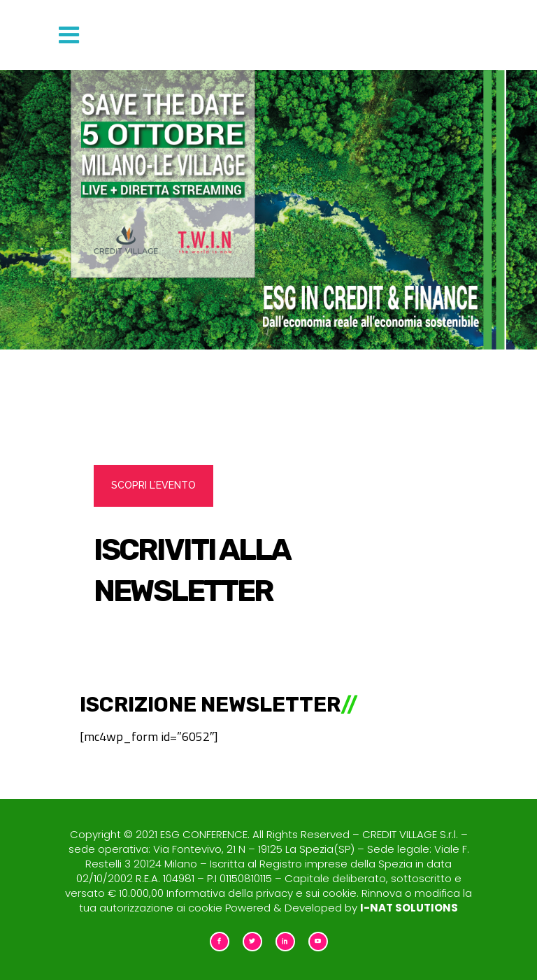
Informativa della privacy (230, 893)
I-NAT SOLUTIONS (409, 908)
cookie (339, 893)
